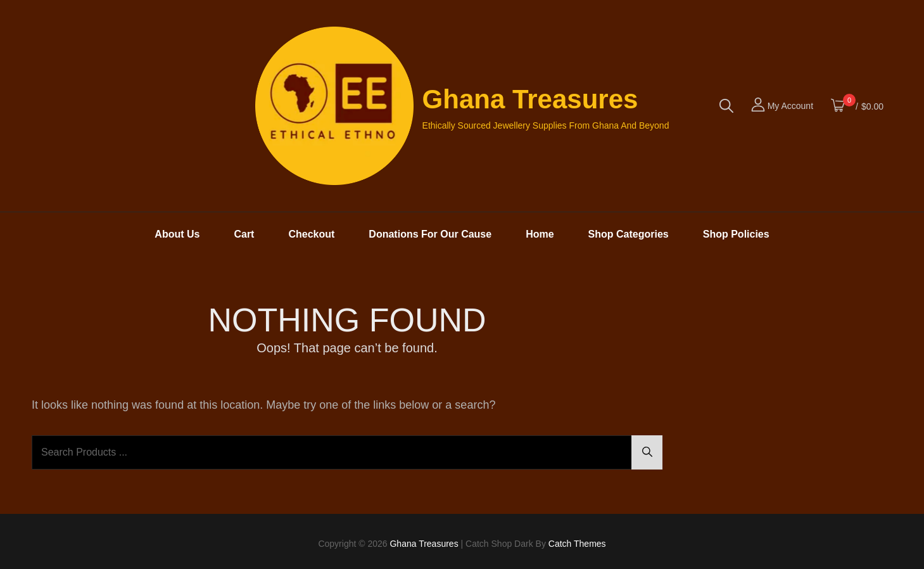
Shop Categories (629, 234)
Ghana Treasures (530, 99)
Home (540, 234)
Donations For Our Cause (430, 234)
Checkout (311, 234)
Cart (244, 234)
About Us (177, 234)
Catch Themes (577, 544)
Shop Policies (736, 234)
